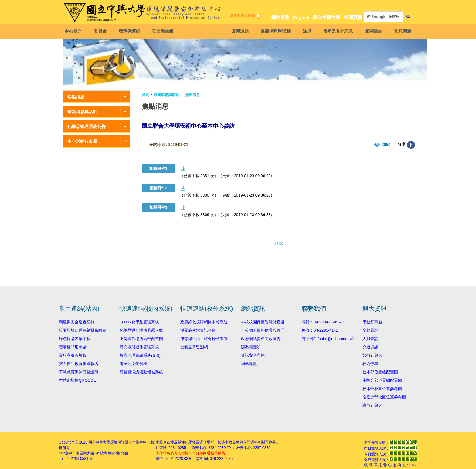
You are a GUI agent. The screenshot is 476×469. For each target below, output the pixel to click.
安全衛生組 (165, 31)
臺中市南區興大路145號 (84, 453)
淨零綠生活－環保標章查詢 (204, 339)
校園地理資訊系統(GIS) (140, 355)
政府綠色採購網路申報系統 (204, 322)
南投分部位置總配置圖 (382, 380)
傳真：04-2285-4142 (320, 330)
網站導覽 (280, 17)
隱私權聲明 (251, 347)
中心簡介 (75, 31)
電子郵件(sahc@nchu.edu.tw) (328, 339)
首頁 (145, 95)
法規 (305, 31)
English (301, 17)
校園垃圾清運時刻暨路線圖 (83, 330)
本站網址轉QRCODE (77, 380)
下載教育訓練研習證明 (79, 372)
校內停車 (370, 364)
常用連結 (238, 31)
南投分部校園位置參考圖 (384, 397)
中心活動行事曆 (82, 141)
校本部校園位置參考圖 (382, 389)
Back (278, 243)
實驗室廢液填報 (73, 355)
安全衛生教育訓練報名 (79, 364)
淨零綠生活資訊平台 (198, 330)
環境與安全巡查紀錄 (77, 322)
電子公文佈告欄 (133, 364)
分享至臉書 (411, 145)
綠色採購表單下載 (75, 339)
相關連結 (372, 31)
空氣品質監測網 (194, 347)
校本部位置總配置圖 (380, 372)
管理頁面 (353, 17)
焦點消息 (76, 97)
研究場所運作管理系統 (139, 347)
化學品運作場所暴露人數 (141, 330)
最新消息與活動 (274, 31)
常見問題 (401, 31)
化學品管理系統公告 (87, 127)
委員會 (102, 31)
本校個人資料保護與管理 (263, 330)
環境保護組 (131, 31)
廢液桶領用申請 (73, 347)
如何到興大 (372, 355)
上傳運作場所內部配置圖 (141, 339)
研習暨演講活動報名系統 (141, 372)
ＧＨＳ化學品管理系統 (139, 322)
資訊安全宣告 (253, 355)
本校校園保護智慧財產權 (263, 322)
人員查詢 (370, 339)
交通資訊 (370, 347)
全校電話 (370, 330)
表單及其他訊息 (336, 31)
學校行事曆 (372, 322)
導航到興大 (372, 405)
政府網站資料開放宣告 (261, 339)
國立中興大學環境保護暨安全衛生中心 (119, 442)
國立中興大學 (327, 17)
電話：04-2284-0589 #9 (323, 322)
